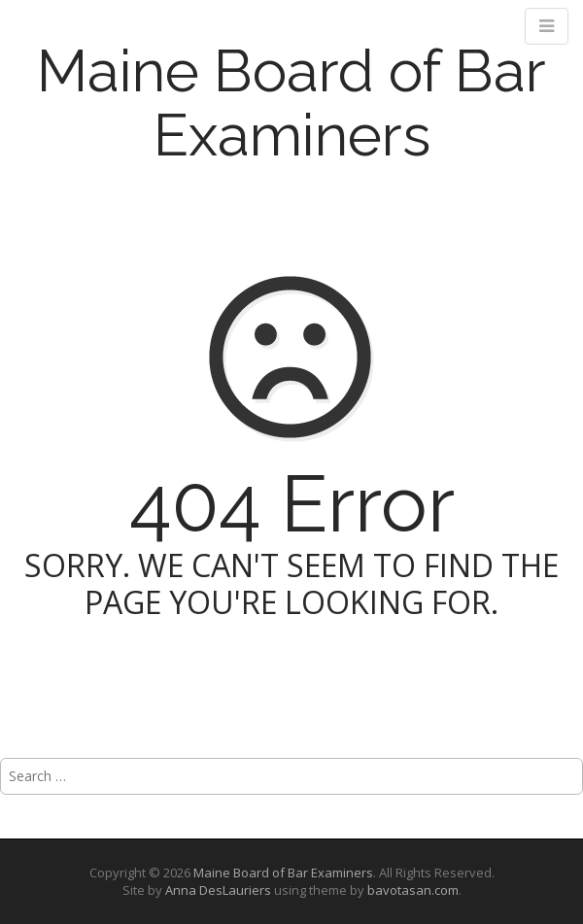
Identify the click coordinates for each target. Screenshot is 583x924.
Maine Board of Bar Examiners (291, 103)
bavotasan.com (413, 890)
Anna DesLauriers (218, 890)
